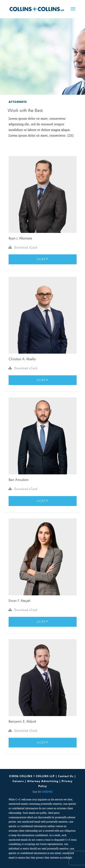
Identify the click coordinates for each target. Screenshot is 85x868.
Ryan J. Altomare (20, 238)
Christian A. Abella (22, 359)
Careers (18, 781)
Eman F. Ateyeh (20, 601)
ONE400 (47, 792)
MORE (41, 259)
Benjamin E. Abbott (22, 721)
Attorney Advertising (43, 781)
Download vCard (23, 248)
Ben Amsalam (19, 480)
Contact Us (66, 776)
